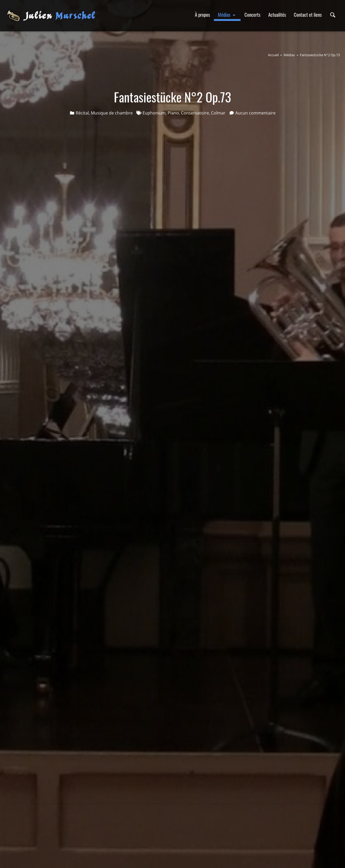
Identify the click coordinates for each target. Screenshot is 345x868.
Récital (82, 113)
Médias (227, 15)
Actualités (277, 15)
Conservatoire (195, 113)
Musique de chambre (112, 113)
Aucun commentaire (255, 113)
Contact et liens (308, 15)
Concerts (252, 15)
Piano (173, 113)
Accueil (273, 55)
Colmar (218, 113)
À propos (202, 15)
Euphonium (154, 113)
